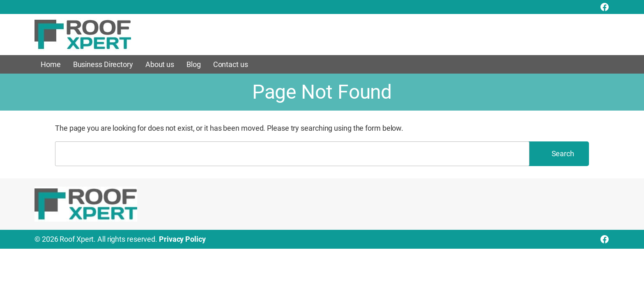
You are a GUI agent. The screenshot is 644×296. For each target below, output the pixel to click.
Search (563, 154)
